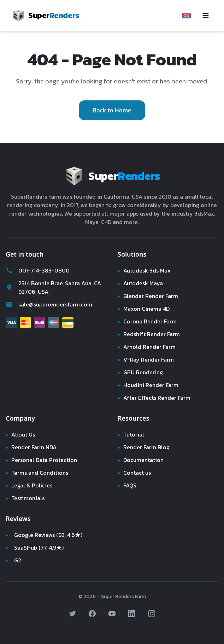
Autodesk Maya (141, 283)
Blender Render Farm (149, 296)
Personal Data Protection (42, 460)
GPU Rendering (141, 372)
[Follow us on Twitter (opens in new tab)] (72, 614)
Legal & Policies (29, 485)
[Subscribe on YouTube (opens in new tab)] (112, 614)
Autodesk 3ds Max (145, 270)
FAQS (127, 485)
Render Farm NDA (32, 447)
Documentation (141, 460)
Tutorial (131, 434)
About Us (21, 434)
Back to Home (112, 110)
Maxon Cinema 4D (145, 309)
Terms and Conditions (37, 473)
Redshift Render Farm (149, 334)
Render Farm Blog (145, 447)
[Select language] (187, 16)
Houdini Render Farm (149, 385)
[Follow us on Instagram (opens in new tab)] (152, 614)
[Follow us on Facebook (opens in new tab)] (92, 614)
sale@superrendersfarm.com (51, 304)
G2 (14, 560)
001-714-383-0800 (36, 270)
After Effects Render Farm (155, 398)
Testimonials (25, 498)
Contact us (135, 473)
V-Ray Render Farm (146, 359)
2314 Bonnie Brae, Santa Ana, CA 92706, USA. (55, 287)
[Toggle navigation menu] (206, 16)
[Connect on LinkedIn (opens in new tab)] (132, 614)
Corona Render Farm (148, 321)
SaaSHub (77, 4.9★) (36, 548)
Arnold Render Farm (147, 347)
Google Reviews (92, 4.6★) (45, 535)
